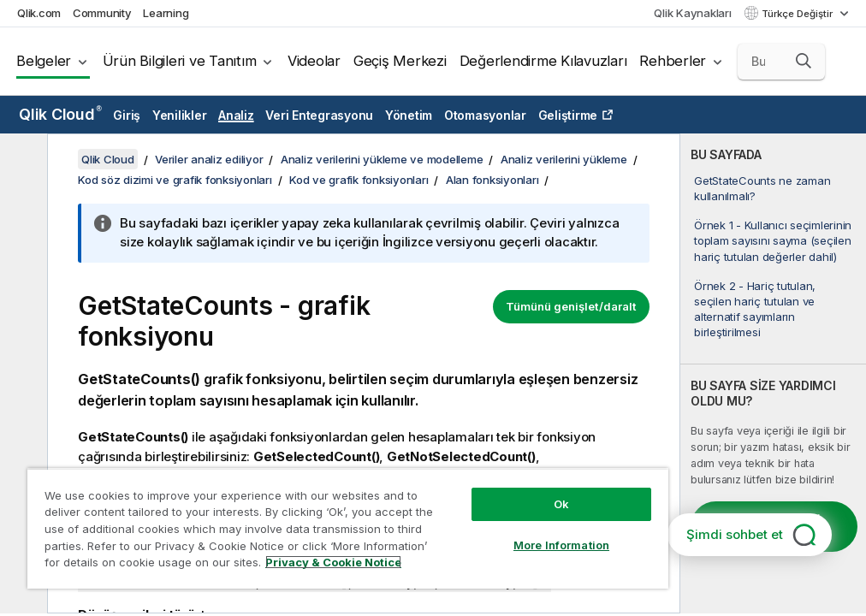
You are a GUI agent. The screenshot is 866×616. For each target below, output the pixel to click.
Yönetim (409, 115)
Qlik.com (39, 13)
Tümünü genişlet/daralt (571, 306)
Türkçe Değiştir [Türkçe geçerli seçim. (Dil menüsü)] (798, 14)
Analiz (236, 115)
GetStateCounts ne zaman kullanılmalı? (762, 188)
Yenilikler (180, 115)
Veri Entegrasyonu (319, 115)
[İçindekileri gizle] (21, 160)
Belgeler (44, 61)
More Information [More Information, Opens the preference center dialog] (561, 545)
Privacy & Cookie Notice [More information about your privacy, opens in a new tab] (333, 562)
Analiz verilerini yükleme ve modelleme (382, 159)
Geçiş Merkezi (400, 61)
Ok (561, 504)
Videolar (314, 61)
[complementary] (773, 373)
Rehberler (673, 61)
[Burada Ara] (782, 62)
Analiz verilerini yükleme (564, 159)
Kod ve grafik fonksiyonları (359, 180)
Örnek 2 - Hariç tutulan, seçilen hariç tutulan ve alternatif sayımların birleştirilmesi (755, 309)
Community (102, 13)
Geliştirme (568, 115)
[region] (348, 528)
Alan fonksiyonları (492, 180)
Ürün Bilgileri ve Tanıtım (180, 61)
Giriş (127, 115)
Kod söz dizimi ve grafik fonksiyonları (175, 180)
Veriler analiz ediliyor (209, 159)
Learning (166, 13)
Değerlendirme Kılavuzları (543, 61)
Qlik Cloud (60, 114)
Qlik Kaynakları (692, 13)
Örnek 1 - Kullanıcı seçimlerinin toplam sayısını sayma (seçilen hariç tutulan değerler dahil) (773, 240)
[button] (804, 61)
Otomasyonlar (485, 115)
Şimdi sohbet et (735, 534)
